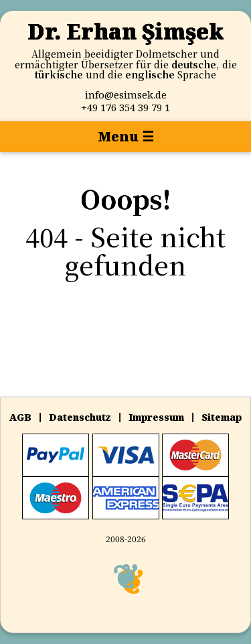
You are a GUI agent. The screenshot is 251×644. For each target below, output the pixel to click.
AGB (20, 417)
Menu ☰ (126, 136)
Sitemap (222, 417)
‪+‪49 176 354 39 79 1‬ (125, 107)
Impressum (156, 417)
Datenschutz (80, 417)
